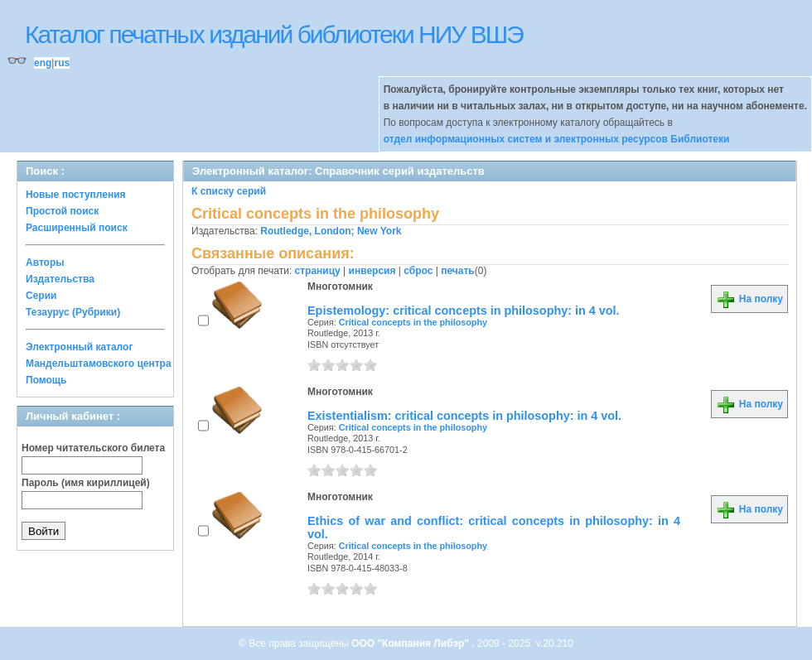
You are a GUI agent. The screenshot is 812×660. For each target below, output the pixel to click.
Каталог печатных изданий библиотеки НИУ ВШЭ (274, 34)
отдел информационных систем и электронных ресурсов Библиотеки (557, 139)
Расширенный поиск (77, 228)
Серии (41, 296)
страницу (318, 271)
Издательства (60, 279)
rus (62, 63)
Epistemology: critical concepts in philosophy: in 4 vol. (464, 311)
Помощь (46, 380)
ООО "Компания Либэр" (411, 643)
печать (458, 271)
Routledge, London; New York (331, 231)
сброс (418, 271)
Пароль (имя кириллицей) (86, 483)
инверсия (372, 271)
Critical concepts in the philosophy (413, 322)
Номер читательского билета (93, 448)
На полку (749, 299)
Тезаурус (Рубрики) (73, 312)
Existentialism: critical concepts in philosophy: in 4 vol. (464, 416)
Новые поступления (76, 195)
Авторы (45, 263)
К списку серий (229, 191)
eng (43, 63)
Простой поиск (62, 211)
